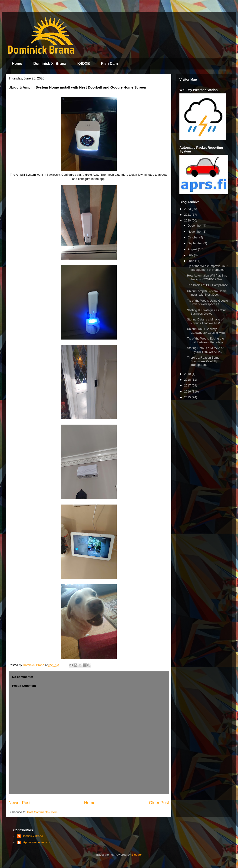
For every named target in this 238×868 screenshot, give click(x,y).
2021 (188, 215)
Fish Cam (109, 64)
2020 (188, 220)
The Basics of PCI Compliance (207, 285)
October (194, 237)
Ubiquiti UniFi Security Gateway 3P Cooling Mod (206, 331)
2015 (188, 397)
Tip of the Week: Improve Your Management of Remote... (207, 268)
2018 (188, 380)
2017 (188, 385)
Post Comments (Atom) (43, 812)
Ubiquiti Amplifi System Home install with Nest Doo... (207, 293)
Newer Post (20, 803)
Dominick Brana (32, 836)
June (192, 261)
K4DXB (84, 64)
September (196, 243)
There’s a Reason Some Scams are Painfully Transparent (203, 361)
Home (17, 64)
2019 (188, 374)
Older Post (159, 803)
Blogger (137, 855)
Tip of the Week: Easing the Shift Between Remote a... (206, 340)
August (193, 249)
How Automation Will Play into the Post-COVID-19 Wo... (207, 277)
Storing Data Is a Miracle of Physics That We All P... (205, 321)
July (191, 255)
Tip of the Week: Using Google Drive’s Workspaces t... (207, 302)
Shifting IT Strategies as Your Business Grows (206, 312)
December (195, 226)
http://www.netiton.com (37, 842)
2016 (188, 391)
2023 (188, 209)
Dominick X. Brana (50, 64)
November (195, 232)
